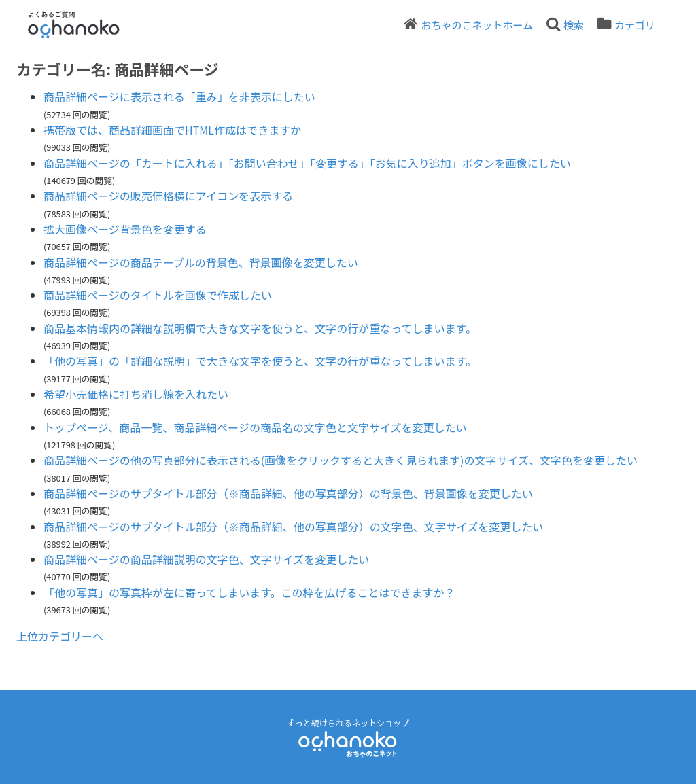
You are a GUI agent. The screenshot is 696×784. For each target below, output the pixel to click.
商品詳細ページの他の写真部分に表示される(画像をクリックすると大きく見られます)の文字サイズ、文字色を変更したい (341, 460)
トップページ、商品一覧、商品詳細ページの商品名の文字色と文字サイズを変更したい (255, 427)
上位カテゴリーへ (60, 636)
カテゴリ (635, 25)
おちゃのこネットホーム (477, 25)
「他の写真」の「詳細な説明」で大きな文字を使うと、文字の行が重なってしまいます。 (260, 361)
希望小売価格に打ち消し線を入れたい (136, 394)
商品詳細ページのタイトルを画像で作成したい (158, 295)
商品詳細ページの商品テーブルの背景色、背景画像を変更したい (201, 262)
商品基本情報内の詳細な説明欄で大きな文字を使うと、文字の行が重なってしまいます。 (260, 328)
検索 (574, 25)
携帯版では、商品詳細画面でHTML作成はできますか (172, 130)
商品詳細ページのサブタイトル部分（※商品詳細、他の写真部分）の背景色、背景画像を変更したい (288, 493)
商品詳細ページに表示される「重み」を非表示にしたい (179, 96)
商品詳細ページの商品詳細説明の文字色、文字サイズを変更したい (206, 559)
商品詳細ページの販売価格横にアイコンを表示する (168, 196)
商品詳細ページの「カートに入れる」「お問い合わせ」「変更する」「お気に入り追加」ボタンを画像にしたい (307, 163)
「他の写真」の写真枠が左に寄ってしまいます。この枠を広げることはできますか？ (249, 592)
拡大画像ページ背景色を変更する (125, 229)
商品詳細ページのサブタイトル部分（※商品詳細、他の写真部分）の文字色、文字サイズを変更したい (293, 527)
